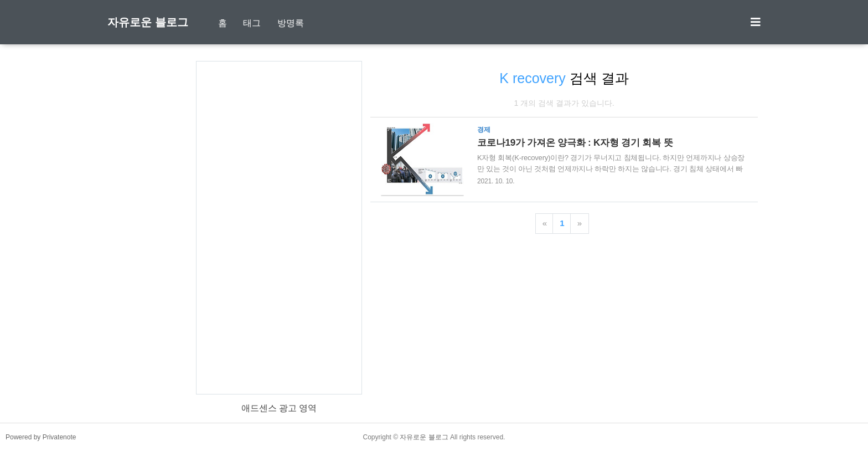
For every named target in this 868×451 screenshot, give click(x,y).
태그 (252, 23)
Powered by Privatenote (41, 437)
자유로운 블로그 (148, 22)
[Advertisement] (279, 228)
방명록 (291, 23)
